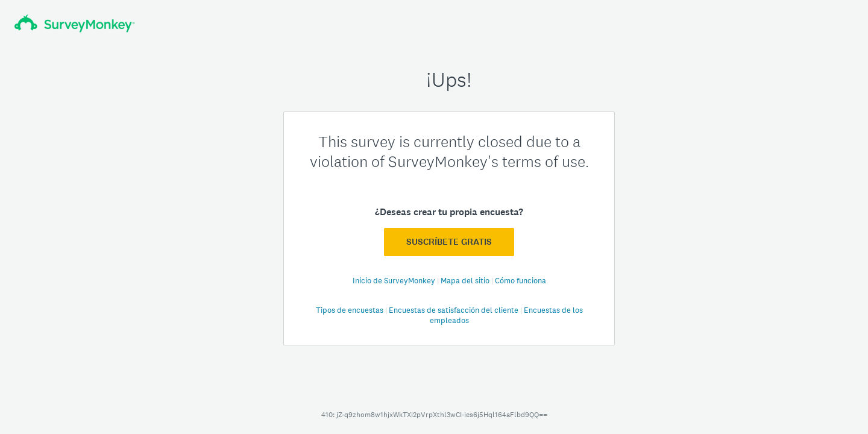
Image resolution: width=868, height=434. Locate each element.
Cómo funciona (520, 281)
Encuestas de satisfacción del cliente (454, 310)
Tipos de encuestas (351, 310)
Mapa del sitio (466, 281)
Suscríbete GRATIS (449, 242)
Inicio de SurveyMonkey (395, 281)
